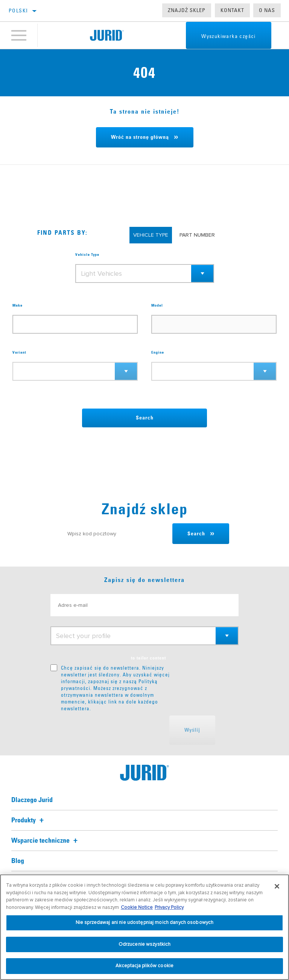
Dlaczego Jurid (32, 800)
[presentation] (108, 730)
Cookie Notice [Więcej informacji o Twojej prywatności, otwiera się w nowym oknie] (137, 907)
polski (18, 11)
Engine (158, 352)
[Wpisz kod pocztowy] (116, 534)
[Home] (107, 35)
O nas (267, 10)
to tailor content (148, 658)
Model (157, 305)
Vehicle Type (87, 255)
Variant (19, 352)
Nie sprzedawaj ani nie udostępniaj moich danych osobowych (144, 922)
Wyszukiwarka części (228, 36)
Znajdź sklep (187, 10)
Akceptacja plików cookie (144, 966)
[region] (144, 927)
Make (17, 305)
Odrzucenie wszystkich (145, 944)
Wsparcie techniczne (46, 841)
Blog (18, 861)
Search (145, 418)
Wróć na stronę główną (140, 137)
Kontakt (232, 10)
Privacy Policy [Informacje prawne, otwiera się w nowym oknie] (169, 907)
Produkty (29, 820)
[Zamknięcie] (277, 886)
